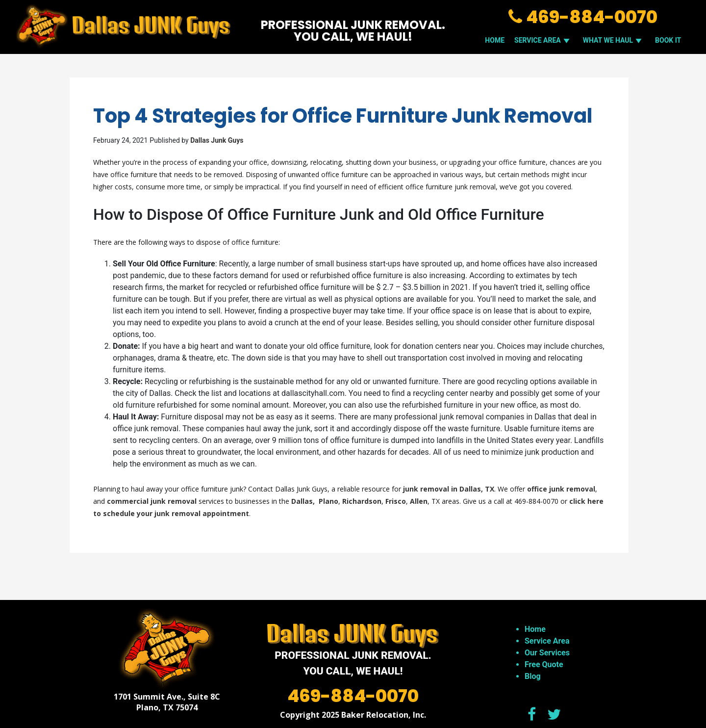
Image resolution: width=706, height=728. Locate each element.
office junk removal (561, 489)
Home (495, 40)
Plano (328, 501)
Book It (668, 40)
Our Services (547, 653)
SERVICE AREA (544, 40)
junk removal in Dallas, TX (449, 489)
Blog (533, 676)
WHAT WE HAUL (614, 40)
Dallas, (304, 501)
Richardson (362, 501)
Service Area (547, 641)
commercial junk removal (152, 501)
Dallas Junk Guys (217, 140)
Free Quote (544, 664)
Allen (419, 501)
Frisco (396, 501)
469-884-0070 (583, 17)
